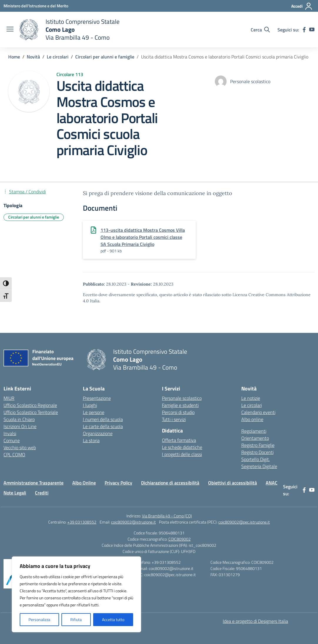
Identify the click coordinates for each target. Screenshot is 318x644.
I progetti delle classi (182, 454)
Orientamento (255, 438)
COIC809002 (180, 539)
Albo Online (84, 483)
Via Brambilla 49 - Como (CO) (167, 516)
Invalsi (10, 433)
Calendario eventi (258, 412)
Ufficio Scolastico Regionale (30, 405)
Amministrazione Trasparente (34, 483)
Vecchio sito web (20, 447)
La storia (91, 440)
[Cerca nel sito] (260, 30)
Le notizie (251, 398)
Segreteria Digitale (259, 466)
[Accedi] (302, 6)
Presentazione (97, 398)
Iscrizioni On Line (20, 426)
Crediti (42, 493)
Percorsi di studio (178, 412)
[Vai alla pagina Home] (14, 57)
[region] (76, 594)
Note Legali (15, 493)
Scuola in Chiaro (19, 419)
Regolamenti (254, 431)
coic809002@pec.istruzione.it (244, 522)
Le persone (94, 412)
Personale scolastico (182, 398)
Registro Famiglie (258, 445)
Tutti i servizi (174, 419)
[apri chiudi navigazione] (10, 30)
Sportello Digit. (256, 459)
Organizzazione (98, 433)
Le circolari (252, 405)
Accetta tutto (113, 619)
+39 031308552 (82, 522)
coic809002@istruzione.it (133, 522)
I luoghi (90, 405)
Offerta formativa (179, 440)
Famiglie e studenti (180, 405)
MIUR (9, 398)
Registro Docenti (257, 452)
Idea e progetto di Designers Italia (255, 621)
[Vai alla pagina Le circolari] (58, 57)
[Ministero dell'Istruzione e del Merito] (36, 6)
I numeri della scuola (103, 419)
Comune (12, 440)
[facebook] (304, 30)
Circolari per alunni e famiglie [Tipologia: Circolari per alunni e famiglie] (34, 217)
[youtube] (312, 30)
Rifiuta (76, 619)
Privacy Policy (118, 483)
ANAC (272, 483)
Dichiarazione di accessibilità (170, 483)
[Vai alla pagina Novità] (33, 57)
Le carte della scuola (103, 426)
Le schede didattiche (182, 447)
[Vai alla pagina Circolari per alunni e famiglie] (105, 57)
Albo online (252, 419)
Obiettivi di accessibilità (232, 483)
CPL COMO (14, 455)
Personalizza (39, 619)
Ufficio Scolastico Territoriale (31, 412)
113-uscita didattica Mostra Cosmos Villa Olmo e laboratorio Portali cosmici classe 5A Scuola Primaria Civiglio (143, 237)
